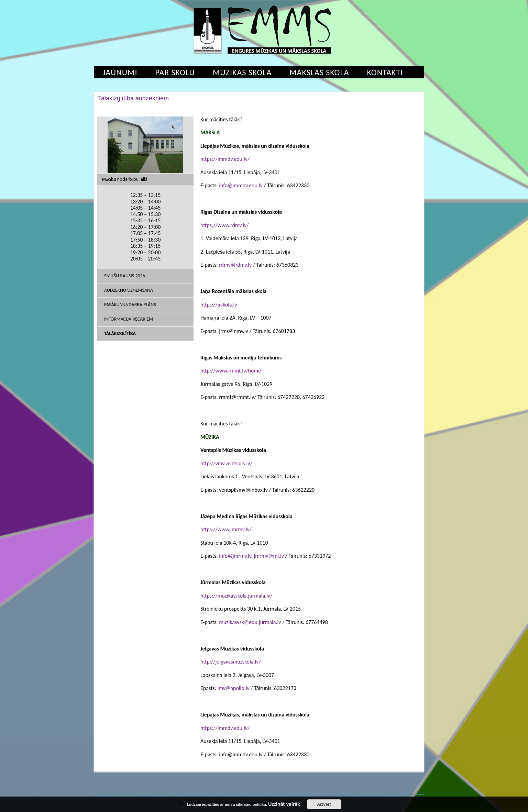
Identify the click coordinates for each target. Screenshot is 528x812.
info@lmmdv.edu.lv (241, 185)
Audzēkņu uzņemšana (129, 290)
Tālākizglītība (120, 333)
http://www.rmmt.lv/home (231, 371)
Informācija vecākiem (129, 319)
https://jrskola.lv (219, 305)
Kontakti (385, 72)
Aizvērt (324, 804)
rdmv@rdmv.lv (235, 265)
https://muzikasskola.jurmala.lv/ (236, 596)
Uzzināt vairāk (284, 804)
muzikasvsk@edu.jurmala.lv (250, 622)
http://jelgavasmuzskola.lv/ (231, 662)
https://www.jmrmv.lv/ (226, 529)
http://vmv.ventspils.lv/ (226, 463)
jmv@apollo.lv (233, 688)
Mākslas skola (319, 72)
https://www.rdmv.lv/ (224, 225)
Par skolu (175, 72)
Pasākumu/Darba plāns (130, 305)
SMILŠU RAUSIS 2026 (125, 276)
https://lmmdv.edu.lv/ (225, 159)
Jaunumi (120, 72)
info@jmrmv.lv (235, 556)
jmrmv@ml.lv (269, 556)
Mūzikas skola (242, 72)
